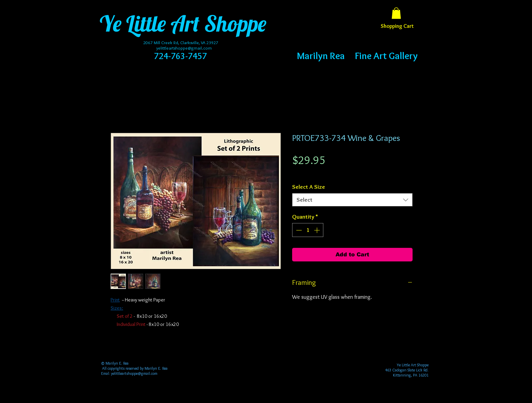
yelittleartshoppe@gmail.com (184, 48)
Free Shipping (306, 173)
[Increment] (318, 230)
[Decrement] (298, 230)
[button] (396, 13)
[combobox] (352, 200)
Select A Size (309, 187)
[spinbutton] (308, 230)
